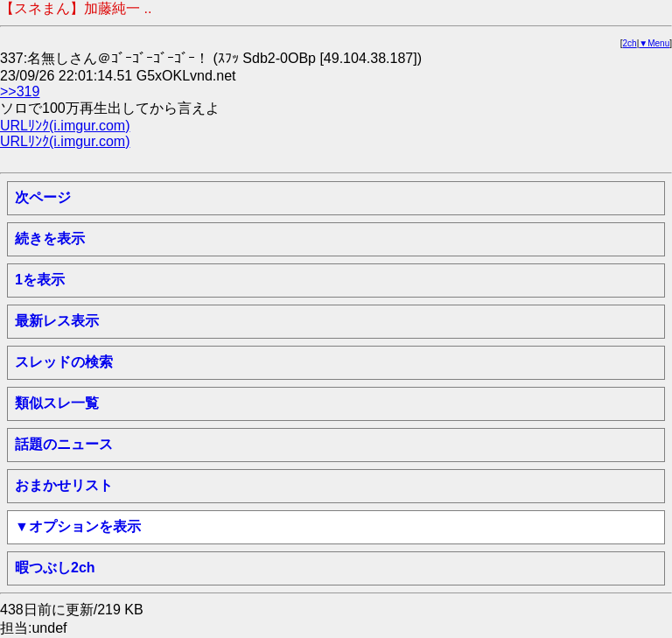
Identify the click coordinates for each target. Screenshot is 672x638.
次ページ (43, 197)
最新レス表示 (57, 321)
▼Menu (654, 43)
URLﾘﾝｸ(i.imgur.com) (65, 126)
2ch (630, 43)
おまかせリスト (64, 485)
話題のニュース (64, 444)
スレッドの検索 (64, 362)
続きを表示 (50, 238)
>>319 (20, 91)
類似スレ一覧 (57, 403)
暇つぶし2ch (55, 568)
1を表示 (40, 280)
